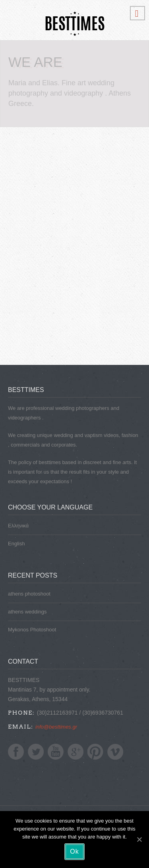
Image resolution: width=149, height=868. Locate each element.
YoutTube (56, 752)
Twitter (36, 752)
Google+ (75, 752)
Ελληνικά (18, 526)
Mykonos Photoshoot (32, 630)
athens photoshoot (29, 594)
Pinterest (95, 752)
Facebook (16, 752)
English (16, 544)
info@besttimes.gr (56, 727)
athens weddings (27, 612)
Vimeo (115, 752)
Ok (74, 851)
